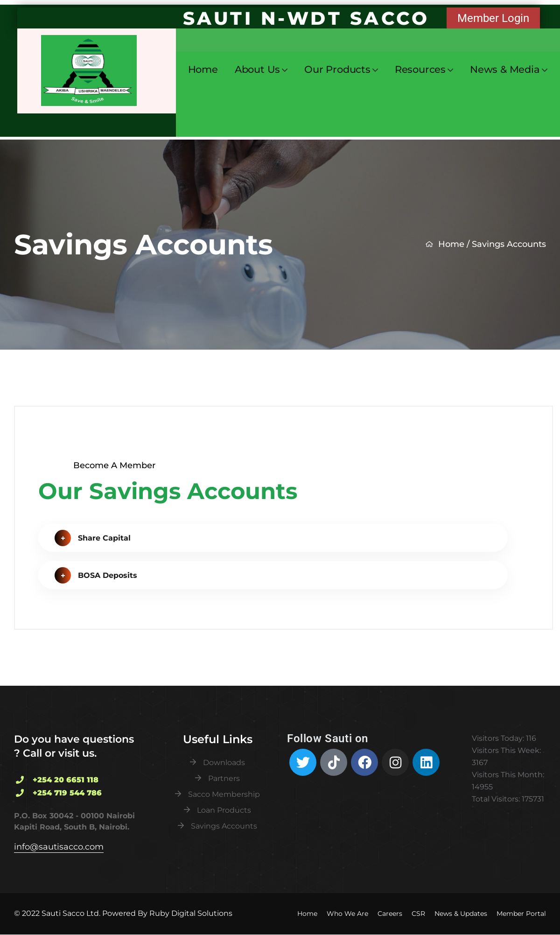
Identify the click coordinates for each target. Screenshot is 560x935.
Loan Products (224, 810)
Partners (224, 778)
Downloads (224, 763)
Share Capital (93, 539)
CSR (418, 914)
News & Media (505, 70)
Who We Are (347, 914)
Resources (420, 70)
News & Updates (461, 914)
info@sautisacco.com (59, 847)
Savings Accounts (224, 826)
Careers (390, 914)
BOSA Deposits (96, 576)
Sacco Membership (224, 794)
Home (203, 69)
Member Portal (521, 914)
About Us (257, 70)
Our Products (337, 70)
